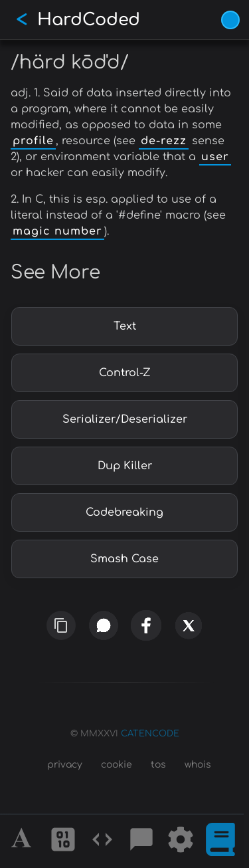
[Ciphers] (63, 841)
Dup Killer (125, 466)
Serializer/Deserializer (125, 419)
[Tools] (181, 841)
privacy (65, 765)
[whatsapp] (103, 625)
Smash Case (124, 559)
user (215, 157)
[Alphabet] (23, 841)
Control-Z (125, 373)
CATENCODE (150, 734)
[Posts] (141, 841)
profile (33, 141)
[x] (189, 629)
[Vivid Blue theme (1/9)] (230, 20)
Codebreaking (124, 512)
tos (158, 765)
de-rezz (164, 141)
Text (125, 326)
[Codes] (102, 841)
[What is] (220, 841)
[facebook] (145, 625)
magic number (57, 231)
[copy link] (61, 625)
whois (198, 765)
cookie (117, 765)
